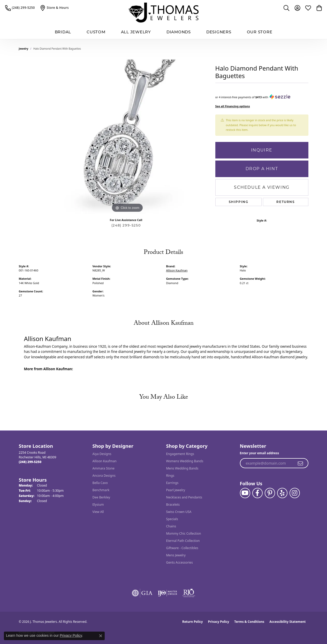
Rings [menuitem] (170, 476)
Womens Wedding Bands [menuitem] (185, 461)
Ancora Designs (104, 476)
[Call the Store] (30, 462)
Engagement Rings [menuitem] (180, 454)
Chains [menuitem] (171, 526)
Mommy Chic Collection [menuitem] (184, 533)
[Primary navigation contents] (163, 32)
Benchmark (101, 490)
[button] (286, 8)
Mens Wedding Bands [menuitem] (182, 468)
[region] (127, 136)
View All (98, 512)
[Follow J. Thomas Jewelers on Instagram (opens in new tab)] (295, 493)
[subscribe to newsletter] (301, 463)
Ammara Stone (104, 468)
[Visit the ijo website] (167, 593)
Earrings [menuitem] (172, 483)
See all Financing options (233, 106)
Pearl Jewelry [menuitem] (176, 490)
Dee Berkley (101, 497)
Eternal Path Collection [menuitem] (183, 541)
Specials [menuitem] (172, 519)
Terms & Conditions (249, 622)
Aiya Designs (102, 454)
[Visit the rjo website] (189, 593)
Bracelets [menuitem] (173, 505)
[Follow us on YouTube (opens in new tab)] (245, 493)
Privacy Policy (219, 622)
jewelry (24, 49)
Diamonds (179, 32)
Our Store (260, 32)
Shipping (239, 202)
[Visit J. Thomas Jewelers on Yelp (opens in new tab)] (282, 493)
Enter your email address (260, 453)
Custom (96, 32)
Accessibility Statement (287, 622)
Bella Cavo (100, 483)
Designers (219, 32)
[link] (20, 8)
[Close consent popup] (101, 636)
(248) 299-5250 (126, 225)
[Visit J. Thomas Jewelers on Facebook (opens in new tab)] (257, 493)
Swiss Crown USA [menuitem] (179, 512)
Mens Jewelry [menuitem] (176, 555)
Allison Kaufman (177, 270)
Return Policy (193, 622)
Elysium (98, 505)
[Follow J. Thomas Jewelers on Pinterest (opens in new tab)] (270, 493)
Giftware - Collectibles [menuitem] (182, 548)
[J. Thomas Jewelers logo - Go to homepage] (164, 13)
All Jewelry (136, 32)
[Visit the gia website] (142, 593)
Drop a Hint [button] (262, 169)
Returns (286, 202)
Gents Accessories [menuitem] (180, 562)
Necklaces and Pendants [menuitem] (184, 497)
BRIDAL (63, 32)
